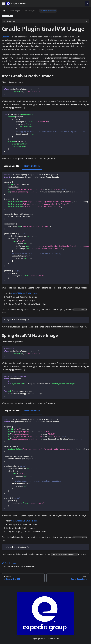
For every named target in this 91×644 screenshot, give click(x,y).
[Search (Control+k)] (87, 4)
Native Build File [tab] (32, 166)
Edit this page (9, 563)
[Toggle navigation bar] (4, 4)
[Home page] (4, 11)
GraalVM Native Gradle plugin (24, 293)
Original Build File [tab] (12, 166)
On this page (9, 21)
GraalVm (6, 37)
